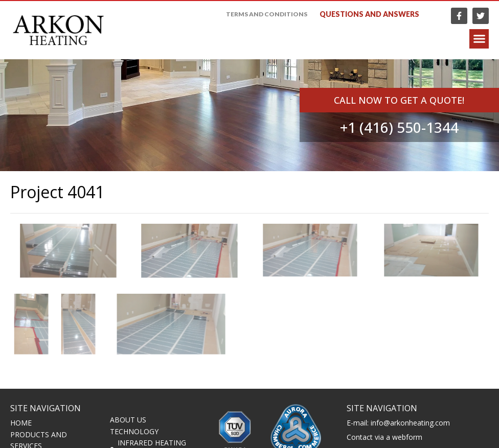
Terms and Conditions (267, 15)
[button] (479, 39)
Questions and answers (369, 15)
